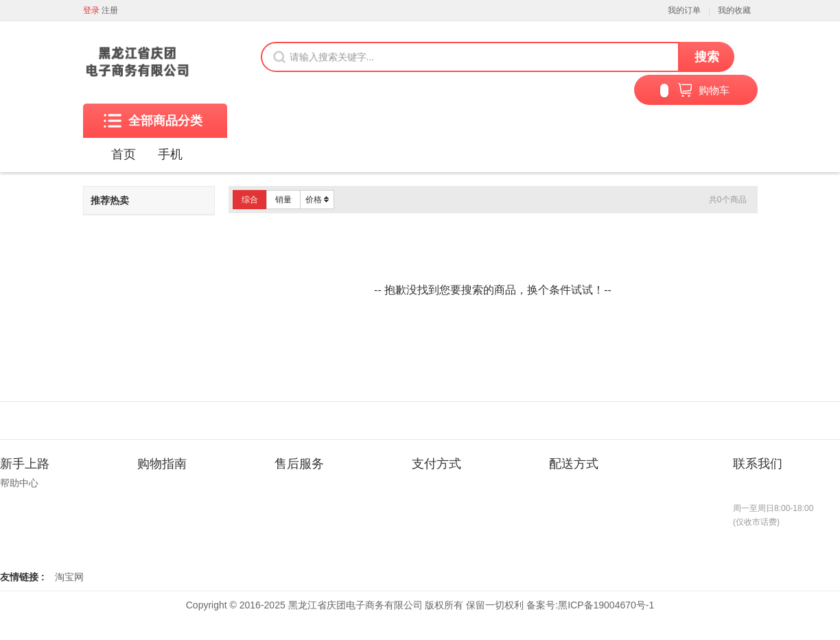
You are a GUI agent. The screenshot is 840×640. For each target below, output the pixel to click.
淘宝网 (69, 577)
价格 (317, 200)
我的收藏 (734, 10)
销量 (283, 200)
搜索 (707, 57)
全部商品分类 (153, 121)
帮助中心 (19, 483)
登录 (91, 10)
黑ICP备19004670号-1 (606, 605)
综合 (250, 200)
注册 (110, 10)
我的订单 (684, 10)
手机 (170, 154)
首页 (124, 154)
